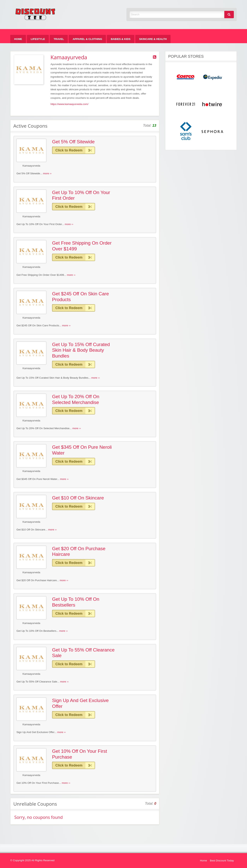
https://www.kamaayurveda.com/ (69, 104)
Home (18, 39)
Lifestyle (38, 39)
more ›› (47, 173)
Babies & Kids (120, 39)
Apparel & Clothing (87, 39)
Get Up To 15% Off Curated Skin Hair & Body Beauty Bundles (81, 350)
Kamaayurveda (31, 166)
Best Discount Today (222, 861)
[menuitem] (18, 39)
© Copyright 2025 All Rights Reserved (32, 860)
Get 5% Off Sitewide (73, 142)
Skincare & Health (153, 39)
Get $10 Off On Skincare (78, 498)
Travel (59, 39)
